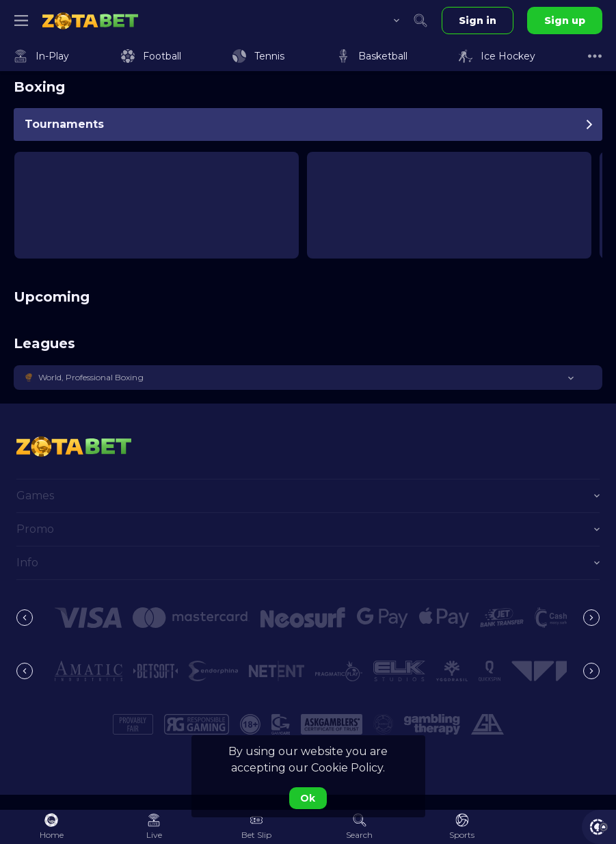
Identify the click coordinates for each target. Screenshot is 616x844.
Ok (308, 798)
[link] (90, 21)
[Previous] (25, 618)
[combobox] (386, 21)
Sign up (565, 21)
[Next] (591, 618)
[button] (308, 378)
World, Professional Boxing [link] (91, 377)
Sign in (478, 21)
